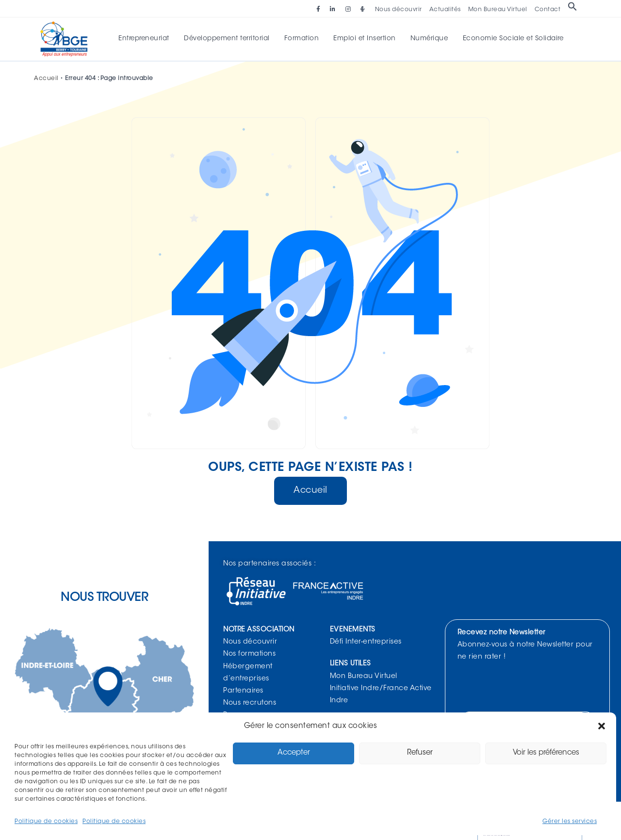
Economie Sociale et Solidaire (509, 39)
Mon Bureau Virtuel (498, 10)
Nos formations (249, 655)
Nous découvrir (399, 10)
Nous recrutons (250, 704)
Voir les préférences (546, 753)
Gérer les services (570, 822)
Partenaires (243, 692)
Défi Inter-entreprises (366, 643)
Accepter (294, 753)
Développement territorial (229, 39)
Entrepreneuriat (148, 39)
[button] (602, 726)
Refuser (420, 753)
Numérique (427, 39)
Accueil (46, 80)
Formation (302, 39)
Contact (548, 10)
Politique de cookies (46, 822)
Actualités (445, 10)
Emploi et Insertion (364, 39)
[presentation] (534, 688)
